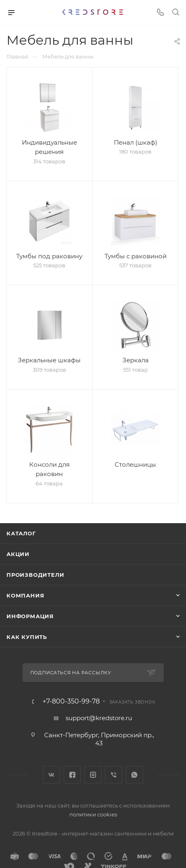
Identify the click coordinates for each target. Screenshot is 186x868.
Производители (35, 575)
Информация (30, 616)
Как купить (27, 637)
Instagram (93, 775)
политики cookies (93, 814)
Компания (25, 595)
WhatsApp (134, 775)
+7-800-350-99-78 (71, 701)
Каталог (21, 533)
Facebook (72, 775)
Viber (114, 775)
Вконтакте (52, 775)
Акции (18, 554)
